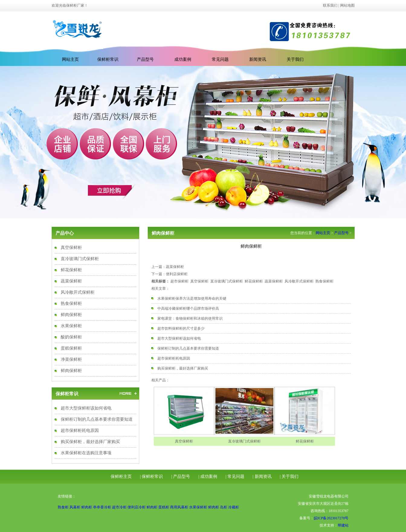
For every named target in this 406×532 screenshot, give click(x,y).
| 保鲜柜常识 (151, 477)
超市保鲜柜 (179, 281)
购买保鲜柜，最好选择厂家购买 (90, 442)
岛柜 (224, 507)
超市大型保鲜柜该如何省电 (86, 408)
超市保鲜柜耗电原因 (80, 431)
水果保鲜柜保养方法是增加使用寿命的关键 (192, 299)
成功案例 (183, 59)
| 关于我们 (289, 477)
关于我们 (295, 59)
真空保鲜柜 (71, 248)
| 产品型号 (181, 477)
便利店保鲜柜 (177, 274)
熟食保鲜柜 (71, 304)
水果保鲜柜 (71, 326)
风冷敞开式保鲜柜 (78, 292)
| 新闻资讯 (262, 477)
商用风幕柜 (179, 507)
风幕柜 (75, 507)
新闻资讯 (258, 59)
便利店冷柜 (137, 507)
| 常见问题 (235, 477)
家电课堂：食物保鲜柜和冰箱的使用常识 (190, 318)
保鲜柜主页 (121, 477)
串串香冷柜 (102, 507)
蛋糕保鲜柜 (71, 348)
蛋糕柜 (164, 507)
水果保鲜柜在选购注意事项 (86, 453)
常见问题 (220, 59)
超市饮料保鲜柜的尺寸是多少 (181, 328)
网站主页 (323, 233)
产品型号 (145, 59)
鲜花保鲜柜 (71, 270)
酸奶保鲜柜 (71, 337)
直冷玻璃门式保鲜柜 (80, 259)
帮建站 (343, 525)
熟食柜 (63, 507)
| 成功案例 (208, 477)
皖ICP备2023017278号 (331, 518)
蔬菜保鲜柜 (71, 281)
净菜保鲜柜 (71, 359)
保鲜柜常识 (108, 59)
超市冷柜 (119, 507)
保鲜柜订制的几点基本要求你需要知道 (97, 419)
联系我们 (330, 5)
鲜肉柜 (87, 507)
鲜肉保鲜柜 (71, 315)
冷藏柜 (234, 507)
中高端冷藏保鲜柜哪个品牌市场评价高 (188, 308)
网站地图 (347, 5)
